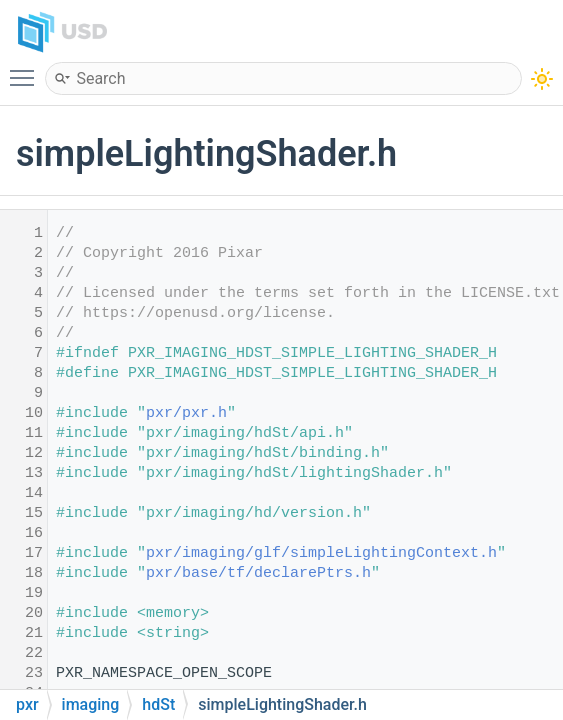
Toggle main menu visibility (27, 69)
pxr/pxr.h (186, 413)
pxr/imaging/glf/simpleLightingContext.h (321, 553)
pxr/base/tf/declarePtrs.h (258, 573)
